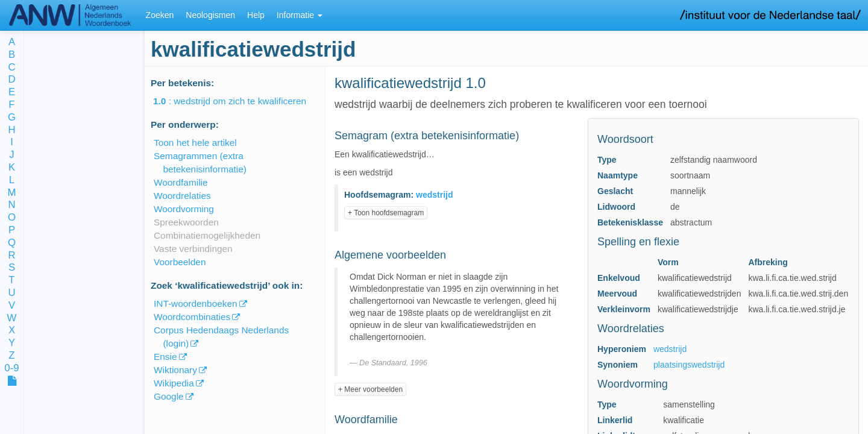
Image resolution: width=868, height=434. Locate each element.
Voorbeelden (180, 262)
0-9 (11, 369)
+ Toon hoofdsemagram (386, 213)
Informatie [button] (300, 15)
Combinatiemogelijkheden (207, 235)
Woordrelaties (182, 196)
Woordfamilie (181, 182)
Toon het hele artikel (195, 143)
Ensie (165, 357)
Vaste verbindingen (193, 249)
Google (169, 396)
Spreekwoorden (186, 222)
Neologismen (210, 15)
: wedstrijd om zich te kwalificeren (238, 101)
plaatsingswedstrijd (689, 365)
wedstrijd (670, 349)
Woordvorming (184, 209)
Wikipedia (174, 383)
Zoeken (160, 15)
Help (256, 15)
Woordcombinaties (192, 317)
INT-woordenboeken (196, 303)
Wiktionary (175, 370)
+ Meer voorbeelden (370, 389)
